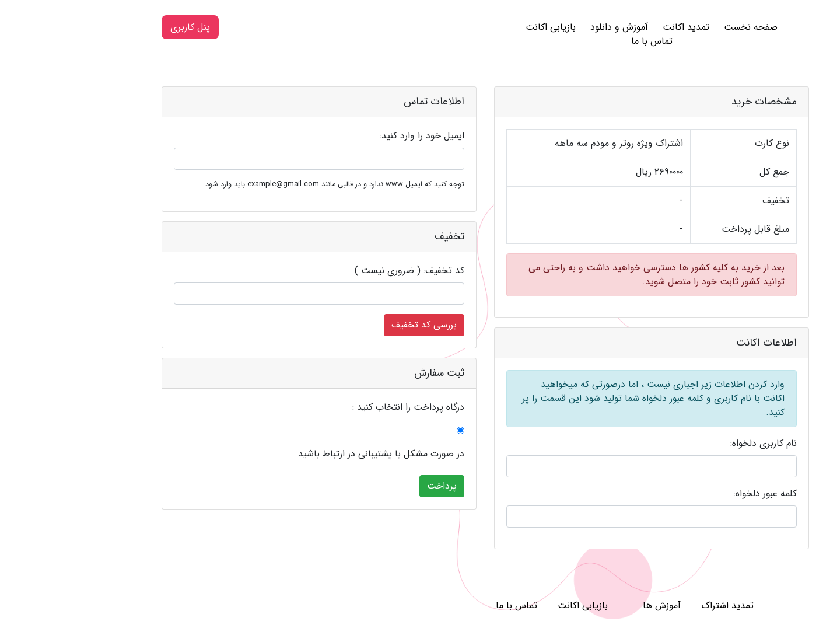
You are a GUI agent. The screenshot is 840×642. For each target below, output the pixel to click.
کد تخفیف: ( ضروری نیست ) (344, 271)
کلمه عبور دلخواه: (700, 494)
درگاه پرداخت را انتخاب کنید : (343, 407)
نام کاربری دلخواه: (698, 444)
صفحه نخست (685, 27)
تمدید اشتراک (662, 606)
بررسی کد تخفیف (359, 325)
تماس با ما (587, 41)
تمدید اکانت (621, 27)
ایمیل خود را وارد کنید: (357, 136)
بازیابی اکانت (485, 27)
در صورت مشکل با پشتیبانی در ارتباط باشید (316, 454)
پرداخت (377, 486)
